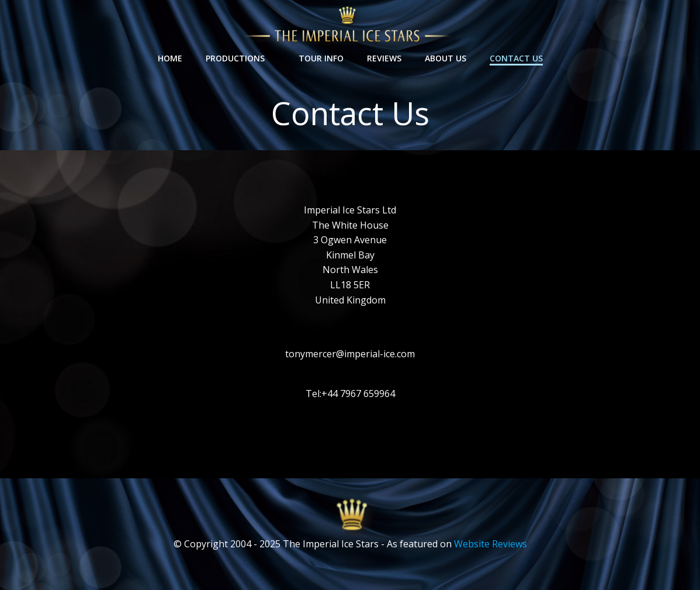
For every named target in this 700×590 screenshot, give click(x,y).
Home (170, 58)
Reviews (384, 58)
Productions (240, 58)
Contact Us (516, 58)
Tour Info (321, 58)
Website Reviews (491, 544)
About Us (446, 58)
